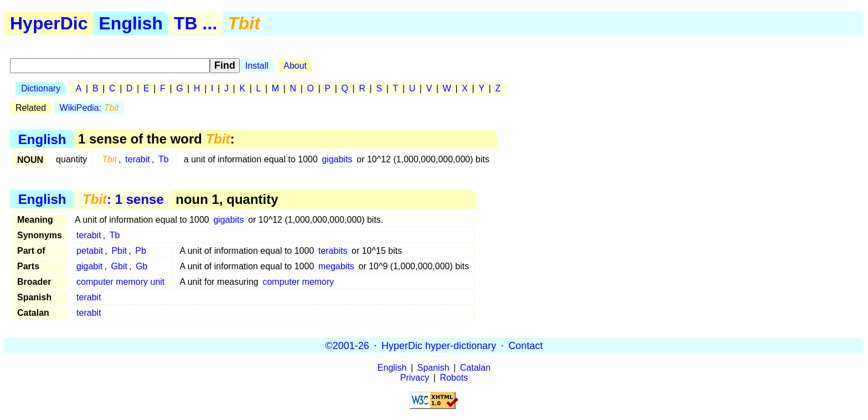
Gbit (119, 266)
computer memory (298, 282)
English (131, 23)
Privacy (415, 378)
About (295, 66)
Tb (164, 159)
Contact (525, 345)
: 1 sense (123, 199)
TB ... (195, 23)
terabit (137, 159)
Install (257, 66)
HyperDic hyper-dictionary (439, 345)
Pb (141, 251)
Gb (141, 266)
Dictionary (41, 88)
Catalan (475, 368)
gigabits (337, 159)
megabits (336, 266)
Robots (454, 378)
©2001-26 (347, 345)
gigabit (89, 266)
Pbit (119, 251)
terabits (333, 251)
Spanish (433, 368)
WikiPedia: (89, 108)
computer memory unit (120, 282)
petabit (90, 251)
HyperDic (49, 23)
